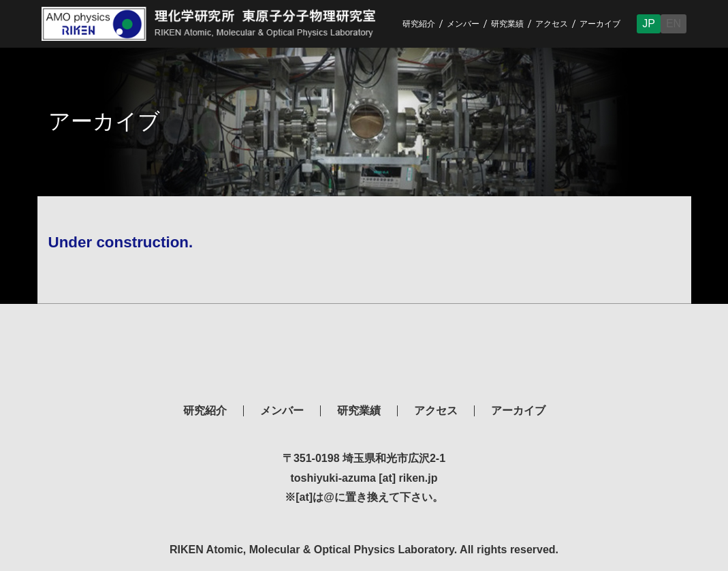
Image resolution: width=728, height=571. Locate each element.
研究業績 (507, 24)
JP (649, 24)
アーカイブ (600, 24)
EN (674, 24)
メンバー (463, 24)
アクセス (552, 24)
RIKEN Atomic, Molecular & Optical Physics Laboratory (219, 24)
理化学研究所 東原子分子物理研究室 (364, 355)
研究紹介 (419, 24)
